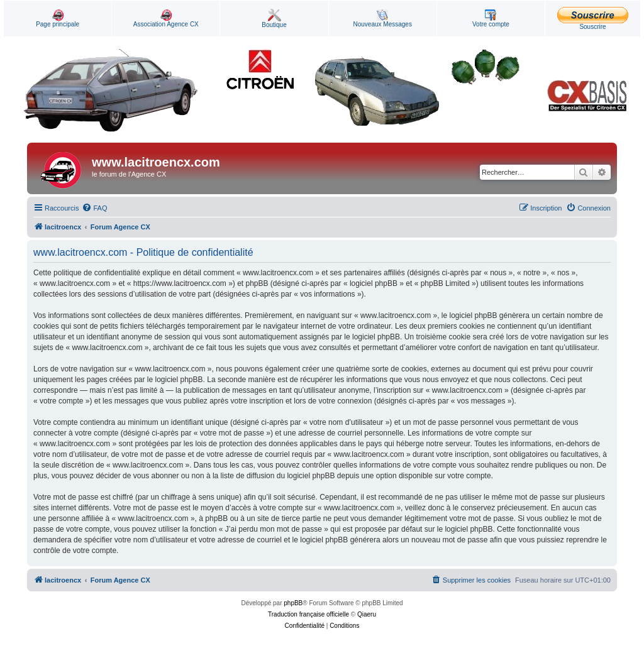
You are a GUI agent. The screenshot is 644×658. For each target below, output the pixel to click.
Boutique (274, 19)
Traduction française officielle (308, 614)
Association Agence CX (166, 19)
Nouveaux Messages (383, 19)
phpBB (293, 603)
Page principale (58, 19)
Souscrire (593, 19)
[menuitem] (94, 208)
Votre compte (491, 19)
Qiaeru (367, 614)
